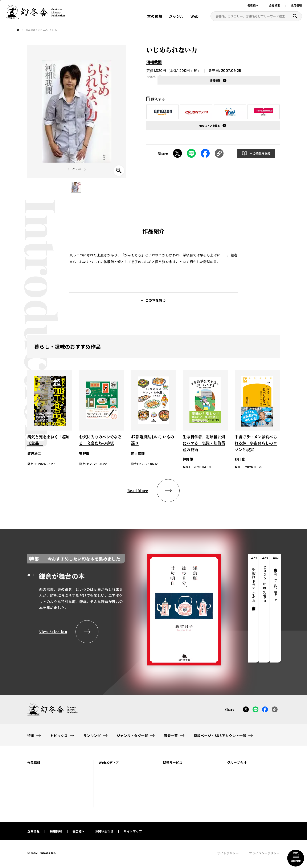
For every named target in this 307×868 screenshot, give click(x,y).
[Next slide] (85, 169)
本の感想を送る (260, 153)
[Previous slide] (69, 169)
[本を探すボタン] (295, 16)
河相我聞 (154, 62)
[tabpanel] (124, 608)
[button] (76, 187)
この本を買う (156, 300)
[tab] (254, 608)
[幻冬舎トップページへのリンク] (35, 17)
